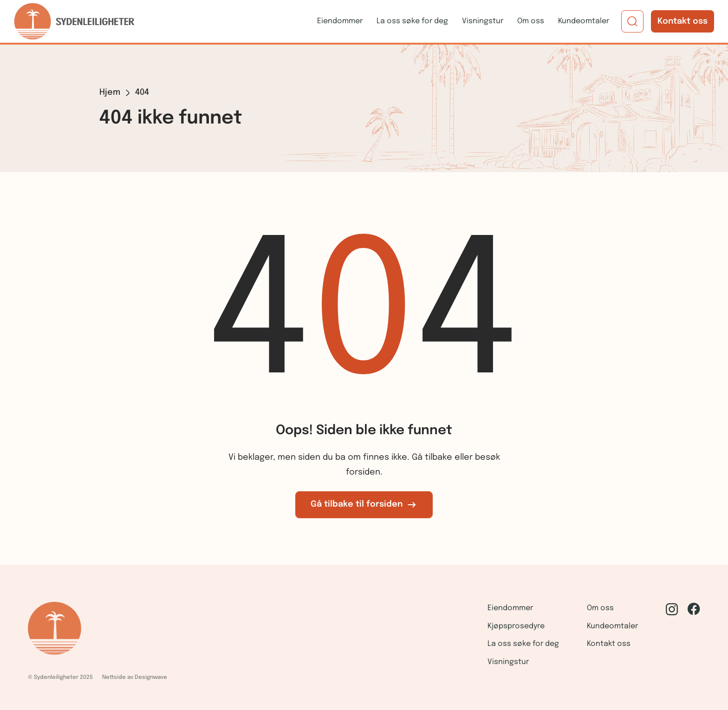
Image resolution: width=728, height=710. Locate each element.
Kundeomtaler (584, 21)
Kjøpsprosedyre (516, 626)
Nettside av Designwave (135, 677)
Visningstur (483, 21)
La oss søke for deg (412, 21)
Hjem (110, 92)
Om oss (531, 21)
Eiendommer (340, 21)
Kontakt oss (682, 21)
